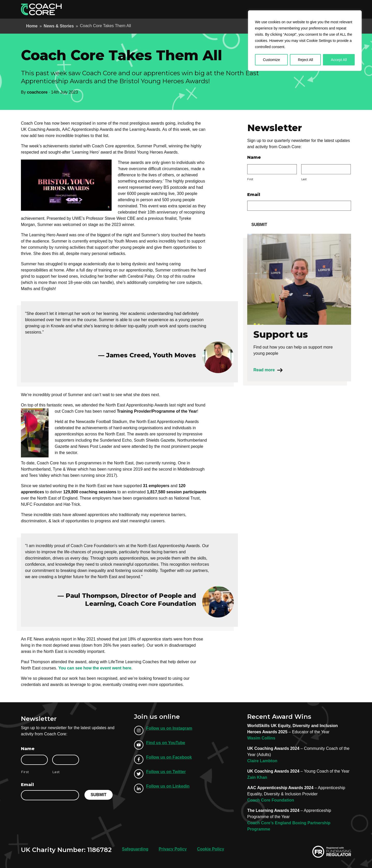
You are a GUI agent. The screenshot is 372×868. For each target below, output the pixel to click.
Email (254, 195)
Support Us (311, 9)
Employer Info (223, 9)
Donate (338, 9)
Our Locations (280, 9)
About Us (251, 9)
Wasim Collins (261, 738)
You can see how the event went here (95, 668)
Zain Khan (257, 777)
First (250, 179)
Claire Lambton (262, 761)
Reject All (305, 60)
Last (304, 179)
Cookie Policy (211, 849)
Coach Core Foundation (271, 800)
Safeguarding (135, 849)
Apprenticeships (187, 9)
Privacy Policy (173, 849)
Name (254, 157)
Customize (272, 60)
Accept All (339, 60)
